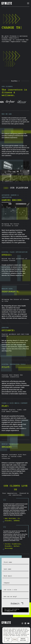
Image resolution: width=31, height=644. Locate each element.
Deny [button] (15, 639)
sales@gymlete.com (10, 611)
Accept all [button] (8, 640)
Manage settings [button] (23, 640)
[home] (7, 3)
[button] (28, 3)
